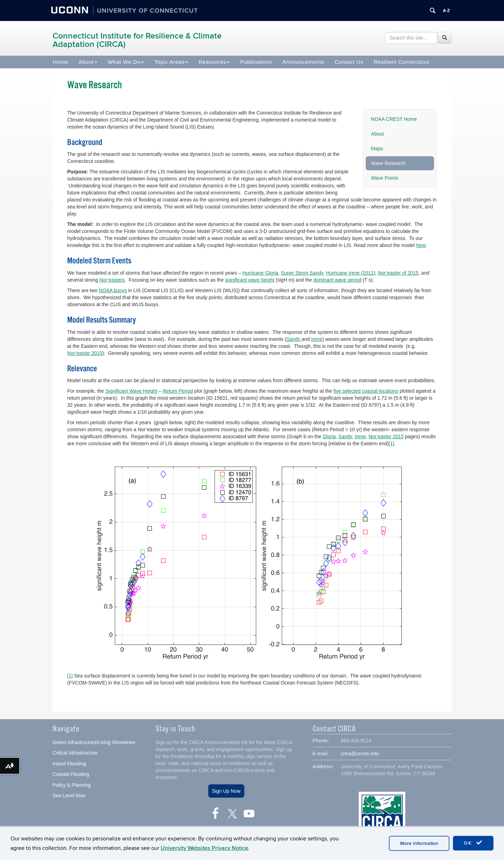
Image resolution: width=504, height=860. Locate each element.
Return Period (178, 391)
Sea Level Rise (69, 797)
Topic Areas (171, 62)
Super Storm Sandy (302, 273)
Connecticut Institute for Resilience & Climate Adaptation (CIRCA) (137, 40)
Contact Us (349, 62)
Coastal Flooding (71, 775)
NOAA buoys (113, 290)
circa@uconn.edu (360, 754)
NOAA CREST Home (394, 119)
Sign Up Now (226, 792)
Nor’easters (112, 280)
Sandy (294, 339)
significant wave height (250, 280)
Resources (214, 62)
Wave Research (388, 163)
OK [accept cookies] (473, 843)
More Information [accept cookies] (419, 843)
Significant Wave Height (131, 391)
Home (61, 62)
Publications (256, 62)
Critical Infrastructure (75, 754)
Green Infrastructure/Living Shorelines (94, 743)
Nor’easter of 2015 (398, 273)
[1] (392, 443)
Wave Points (385, 178)
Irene (317, 339)
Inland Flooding (69, 764)
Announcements (303, 62)
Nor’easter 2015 (85, 353)
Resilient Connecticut (401, 62)
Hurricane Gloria (260, 273)
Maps (377, 149)
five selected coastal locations (366, 391)
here (421, 245)
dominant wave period (337, 280)
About (88, 62)
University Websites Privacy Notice (204, 848)
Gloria (329, 436)
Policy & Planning (72, 786)
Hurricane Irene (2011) (351, 273)
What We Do (126, 62)
